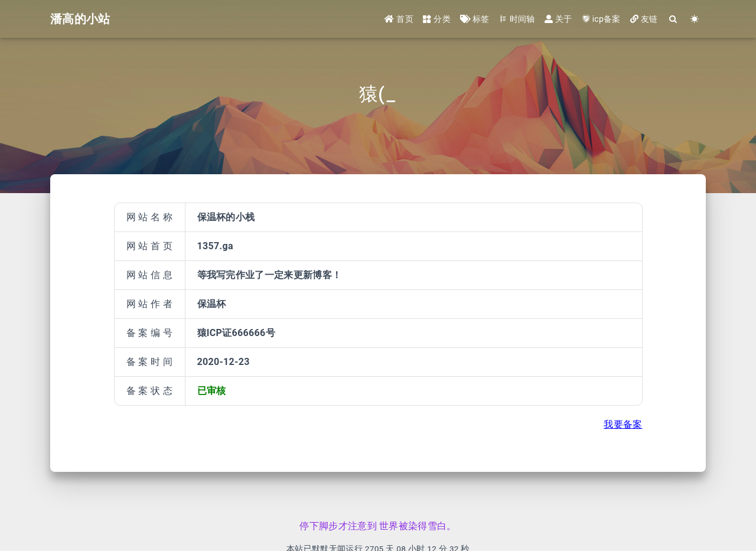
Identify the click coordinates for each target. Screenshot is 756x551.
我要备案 (623, 424)
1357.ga (215, 246)
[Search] (674, 19)
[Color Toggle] (695, 19)
